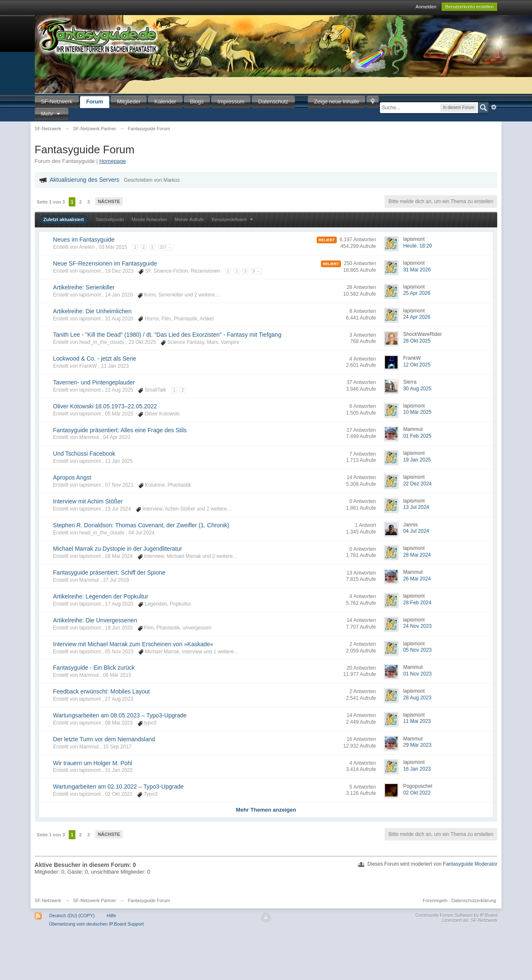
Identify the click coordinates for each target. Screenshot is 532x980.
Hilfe (111, 916)
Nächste (109, 201)
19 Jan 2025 (417, 460)
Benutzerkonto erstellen (470, 7)
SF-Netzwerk (57, 102)
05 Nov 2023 (417, 650)
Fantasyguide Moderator (470, 864)
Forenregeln (435, 900)
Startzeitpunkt (110, 219)
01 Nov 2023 (417, 674)
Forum (95, 102)
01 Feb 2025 (417, 436)
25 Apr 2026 (417, 293)
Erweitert (494, 107)
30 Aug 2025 (417, 389)
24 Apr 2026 (417, 317)
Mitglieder (129, 102)
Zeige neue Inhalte (337, 102)
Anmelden (426, 7)
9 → (256, 271)
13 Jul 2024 (416, 507)
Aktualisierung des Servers (84, 180)
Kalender (165, 102)
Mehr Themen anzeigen (266, 810)
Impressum (231, 102)
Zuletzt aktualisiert (64, 219)
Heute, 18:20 (417, 246)
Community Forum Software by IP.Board (456, 915)
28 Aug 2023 (417, 698)
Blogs (197, 102)
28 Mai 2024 (417, 555)
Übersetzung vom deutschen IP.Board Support (96, 924)
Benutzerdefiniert (233, 219)
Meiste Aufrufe (189, 219)
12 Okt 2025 (417, 365)
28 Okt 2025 (417, 341)
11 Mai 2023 (417, 721)
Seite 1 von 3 (51, 202)
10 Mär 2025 (417, 412)
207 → (166, 247)
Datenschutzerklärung (474, 900)
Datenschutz (273, 102)
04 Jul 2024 (416, 531)
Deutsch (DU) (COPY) (72, 916)
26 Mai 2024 (417, 579)
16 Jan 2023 (417, 769)
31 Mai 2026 (417, 270)
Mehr (52, 114)
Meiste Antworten (149, 219)
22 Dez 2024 (417, 484)
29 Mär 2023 (417, 745)
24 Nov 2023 (417, 626)
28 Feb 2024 (417, 603)
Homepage (113, 161)
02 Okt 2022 (417, 793)
